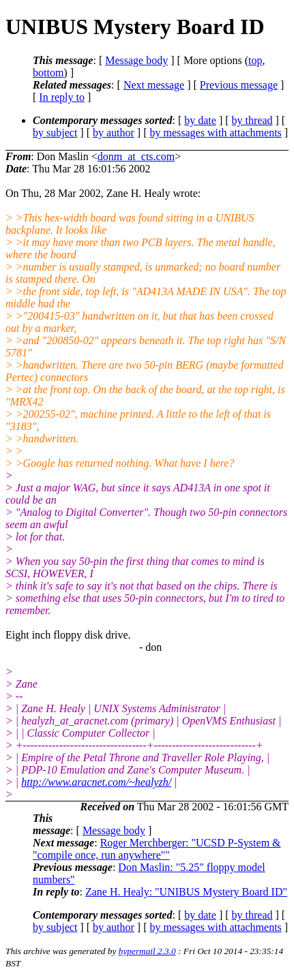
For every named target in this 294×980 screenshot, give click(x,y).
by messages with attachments (216, 133)
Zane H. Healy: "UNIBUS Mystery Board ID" (186, 892)
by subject (55, 133)
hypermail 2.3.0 (147, 951)
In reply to (62, 97)
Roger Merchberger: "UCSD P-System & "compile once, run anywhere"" (157, 849)
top (255, 60)
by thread (252, 120)
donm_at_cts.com (136, 156)
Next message (154, 85)
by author (114, 133)
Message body (136, 60)
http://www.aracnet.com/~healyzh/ (96, 782)
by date (200, 120)
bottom (48, 73)
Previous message (239, 85)
